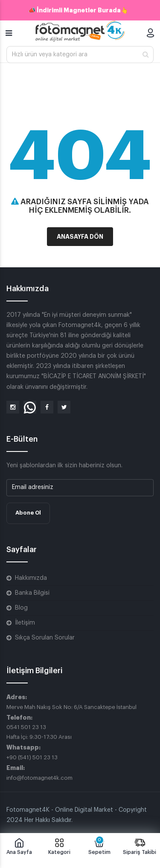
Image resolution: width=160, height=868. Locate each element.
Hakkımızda (31, 578)
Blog (21, 608)
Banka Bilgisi (32, 593)
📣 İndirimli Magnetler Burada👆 (78, 10)
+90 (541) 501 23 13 (32, 757)
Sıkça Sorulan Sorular (45, 638)
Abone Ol (28, 513)
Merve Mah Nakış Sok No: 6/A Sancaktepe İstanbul (71, 707)
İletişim (25, 623)
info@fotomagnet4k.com (39, 778)
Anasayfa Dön (80, 237)
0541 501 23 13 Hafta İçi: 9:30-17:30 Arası (39, 732)
